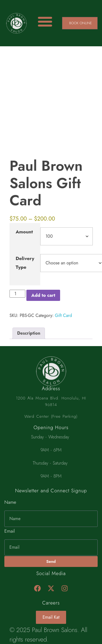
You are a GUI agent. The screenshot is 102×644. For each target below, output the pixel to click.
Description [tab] (29, 333)
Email (10, 531)
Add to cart (43, 295)
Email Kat (51, 617)
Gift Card (64, 315)
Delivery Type (25, 263)
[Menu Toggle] (45, 21)
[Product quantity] (17, 294)
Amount (24, 232)
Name (10, 502)
